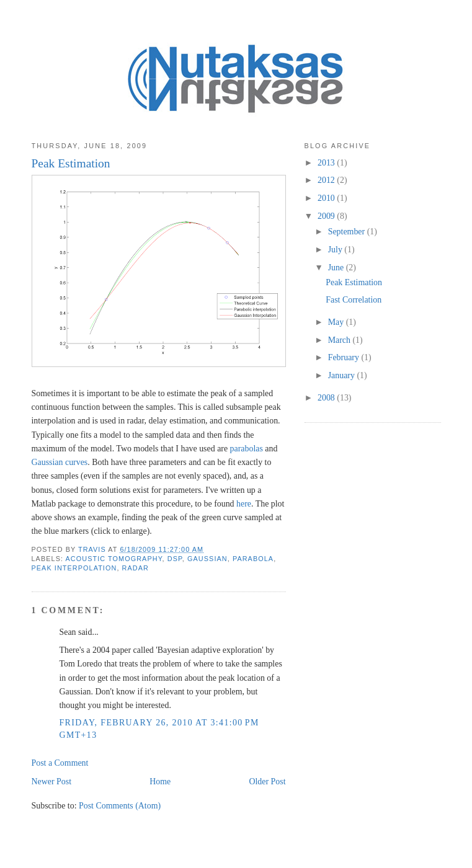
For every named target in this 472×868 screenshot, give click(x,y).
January (343, 375)
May (337, 322)
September (348, 232)
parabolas (247, 449)
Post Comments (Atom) (120, 806)
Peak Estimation (354, 282)
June (337, 268)
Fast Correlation (354, 300)
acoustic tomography (114, 559)
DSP (175, 559)
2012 (327, 180)
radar (136, 568)
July (336, 250)
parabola (253, 559)
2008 (327, 398)
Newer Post (52, 782)
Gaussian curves (60, 462)
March (341, 340)
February (345, 357)
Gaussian (207, 559)
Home (160, 782)
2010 (327, 198)
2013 (327, 163)
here (244, 504)
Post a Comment (60, 763)
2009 (327, 216)
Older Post (267, 782)
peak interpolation (74, 568)
